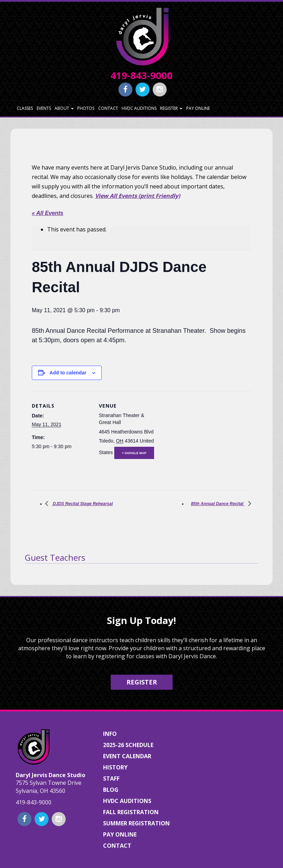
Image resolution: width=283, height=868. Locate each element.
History (115, 767)
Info (110, 734)
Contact (108, 108)
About (64, 108)
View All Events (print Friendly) (137, 196)
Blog (111, 790)
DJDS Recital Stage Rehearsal (82, 504)
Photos (86, 108)
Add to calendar (68, 373)
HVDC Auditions (139, 108)
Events (44, 108)
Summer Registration (136, 823)
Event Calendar (127, 756)
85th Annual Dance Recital (218, 504)
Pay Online (198, 108)
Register (171, 108)
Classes (25, 108)
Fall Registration (131, 812)
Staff (111, 779)
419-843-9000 (141, 75)
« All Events (48, 213)
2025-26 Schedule (128, 745)
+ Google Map (134, 453)
